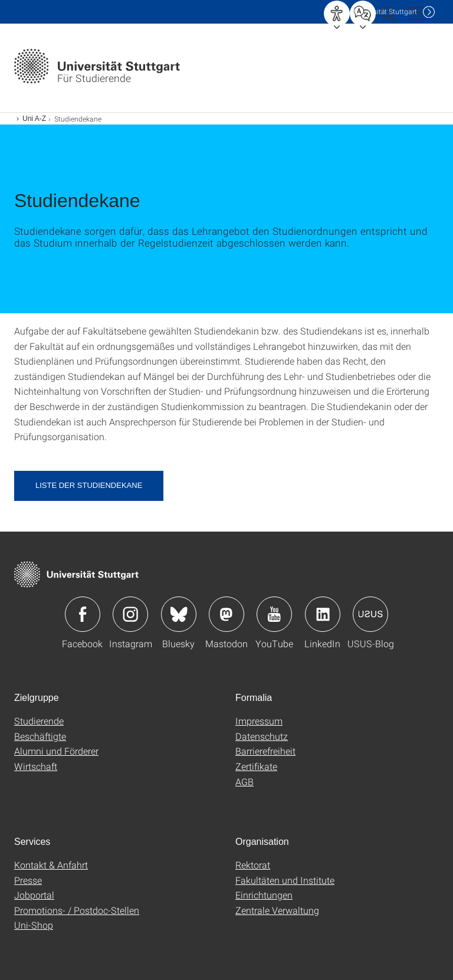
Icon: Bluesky (179, 614)
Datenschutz (262, 736)
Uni (385, 12)
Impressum (259, 721)
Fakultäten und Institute (285, 880)
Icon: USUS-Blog (370, 614)
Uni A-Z (34, 119)
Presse (28, 880)
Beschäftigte (40, 736)
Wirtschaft (36, 766)
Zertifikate (256, 766)
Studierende (39, 721)
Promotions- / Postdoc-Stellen (77, 910)
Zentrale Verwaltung (277, 910)
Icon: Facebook (83, 614)
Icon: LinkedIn (323, 614)
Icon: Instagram (130, 614)
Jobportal (34, 895)
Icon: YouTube (274, 614)
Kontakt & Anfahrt (51, 865)
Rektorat (253, 865)
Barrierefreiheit (265, 751)
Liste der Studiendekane (89, 485)
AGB (244, 781)
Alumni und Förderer (56, 751)
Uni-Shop (34, 925)
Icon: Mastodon (226, 614)
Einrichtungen (264, 895)
